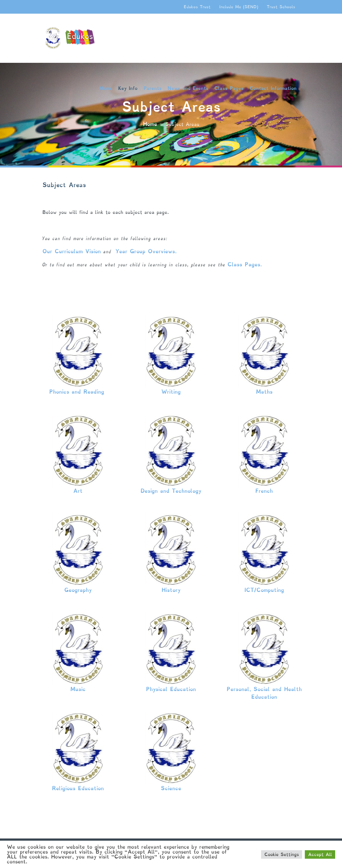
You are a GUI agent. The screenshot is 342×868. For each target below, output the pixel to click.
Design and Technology (171, 491)
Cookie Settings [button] (282, 854)
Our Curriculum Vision (72, 251)
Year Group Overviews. (147, 251)
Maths (264, 392)
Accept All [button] (320, 854)
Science (171, 788)
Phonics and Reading (78, 392)
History (171, 590)
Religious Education (78, 788)
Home (150, 124)
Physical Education (171, 689)
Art (78, 491)
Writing (171, 392)
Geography (78, 590)
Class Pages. (246, 264)
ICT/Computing (264, 590)
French (264, 491)
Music (78, 689)
